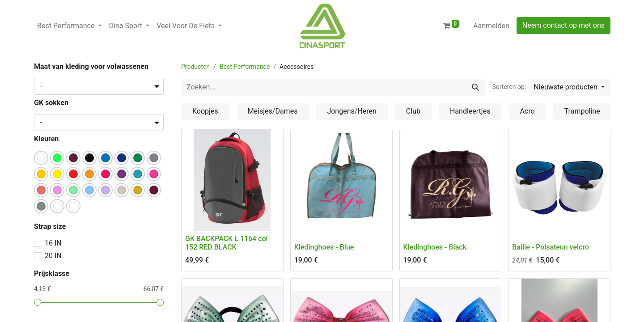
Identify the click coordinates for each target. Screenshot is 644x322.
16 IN (53, 243)
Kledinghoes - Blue (324, 247)
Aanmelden (491, 26)
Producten (195, 67)
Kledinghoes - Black (435, 247)
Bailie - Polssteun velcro (551, 247)
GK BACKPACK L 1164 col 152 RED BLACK (227, 243)
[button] (569, 87)
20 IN (53, 256)
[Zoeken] (475, 87)
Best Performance (245, 67)
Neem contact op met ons (563, 25)
